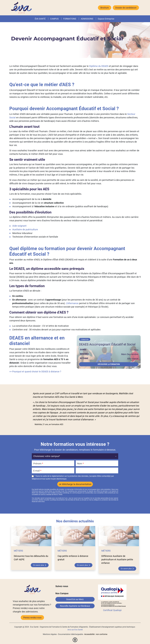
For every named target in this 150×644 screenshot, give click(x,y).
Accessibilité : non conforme (96, 634)
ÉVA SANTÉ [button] (40, 19)
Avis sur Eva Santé (75, 630)
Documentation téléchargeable (71, 634)
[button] (77, 19)
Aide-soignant (19, 226)
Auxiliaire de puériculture (25, 229)
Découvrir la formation (109, 364)
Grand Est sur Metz (75, 599)
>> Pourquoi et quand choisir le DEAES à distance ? (35, 372)
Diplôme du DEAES (99, 66)
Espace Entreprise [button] (106, 19)
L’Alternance (72, 303)
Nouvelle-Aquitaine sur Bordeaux (75, 606)
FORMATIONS (70, 19)
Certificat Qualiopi (112, 610)
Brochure (105, 8)
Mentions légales (50, 634)
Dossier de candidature (126, 8)
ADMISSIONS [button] (87, 19)
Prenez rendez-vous (32, 618)
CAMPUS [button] (54, 19)
